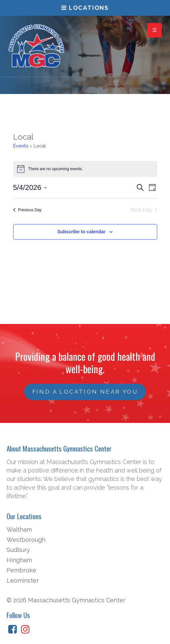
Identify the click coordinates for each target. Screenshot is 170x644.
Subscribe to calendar (81, 232)
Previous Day (27, 210)
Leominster (23, 580)
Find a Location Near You (85, 392)
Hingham (19, 560)
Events (21, 146)
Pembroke (21, 570)
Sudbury (18, 550)
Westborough (26, 540)
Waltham (19, 529)
